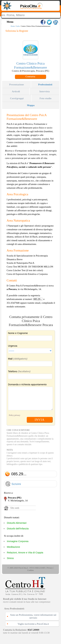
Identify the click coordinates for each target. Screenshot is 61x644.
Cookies (30, 570)
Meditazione (13, 547)
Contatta (30, 77)
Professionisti (45, 84)
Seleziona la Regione (17, 31)
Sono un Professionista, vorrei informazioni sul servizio (33, 616)
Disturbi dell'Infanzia (18, 528)
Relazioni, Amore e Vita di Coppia (25, 552)
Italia (18, 26)
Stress (10, 558)
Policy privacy (15, 415)
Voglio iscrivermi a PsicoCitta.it (33, 624)
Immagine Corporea (18, 541)
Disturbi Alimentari (17, 523)
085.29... (38, 299)
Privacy (50, 568)
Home (13, 26)
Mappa (31, 105)
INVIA (40, 420)
